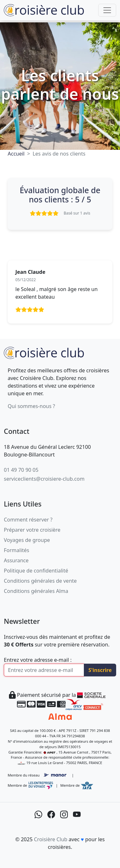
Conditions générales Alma (36, 591)
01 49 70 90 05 (21, 470)
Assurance (16, 560)
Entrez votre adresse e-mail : (38, 660)
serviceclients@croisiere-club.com (44, 479)
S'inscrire (100, 670)
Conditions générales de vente (40, 581)
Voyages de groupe (27, 540)
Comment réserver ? (28, 520)
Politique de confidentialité (36, 571)
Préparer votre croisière (32, 530)
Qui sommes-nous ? (31, 406)
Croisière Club (51, 839)
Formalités (16, 550)
